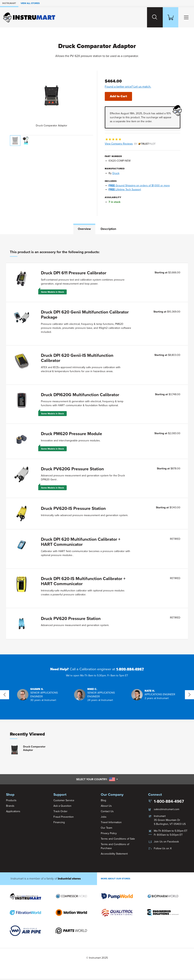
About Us (106, 807)
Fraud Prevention (64, 818)
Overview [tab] (84, 229)
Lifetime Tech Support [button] (125, 189)
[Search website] (152, 17)
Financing (59, 823)
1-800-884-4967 (130, 670)
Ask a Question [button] (62, 807)
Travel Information (111, 823)
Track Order (60, 812)
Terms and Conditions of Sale (118, 840)
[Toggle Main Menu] (186, 17)
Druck (116, 173)
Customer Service (64, 801)
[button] (40, 696)
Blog (103, 801)
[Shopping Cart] (169, 17)
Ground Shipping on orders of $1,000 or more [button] (139, 185)
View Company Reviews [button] (130, 143)
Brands (10, 807)
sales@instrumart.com (167, 811)
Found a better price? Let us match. (128, 87)
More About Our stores (115, 880)
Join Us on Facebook (166, 843)
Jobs (104, 818)
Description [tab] (108, 229)
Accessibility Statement (114, 855)
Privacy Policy (109, 834)
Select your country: (97, 781)
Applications (13, 812)
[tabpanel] (97, 445)
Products (11, 801)
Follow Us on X (163, 850)
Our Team (106, 829)
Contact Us (107, 812)
